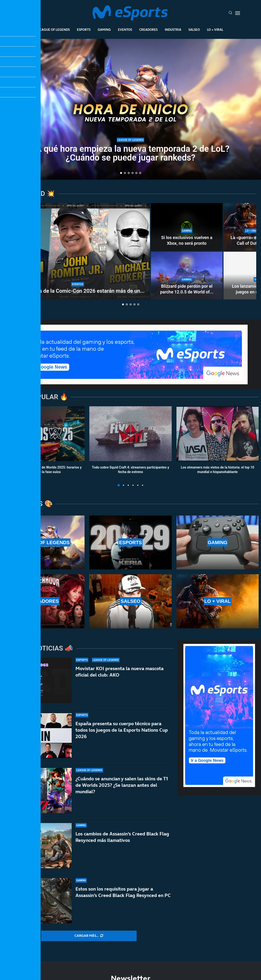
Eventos (125, 30)
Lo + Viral (215, 30)
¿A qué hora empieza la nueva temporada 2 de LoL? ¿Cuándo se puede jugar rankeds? (130, 153)
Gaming (104, 30)
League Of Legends (54, 30)
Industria (173, 30)
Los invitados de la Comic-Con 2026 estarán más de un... (77, 291)
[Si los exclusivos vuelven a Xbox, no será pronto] (187, 227)
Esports (84, 30)
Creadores (148, 30)
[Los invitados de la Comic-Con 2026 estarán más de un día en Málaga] (78, 251)
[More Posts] (89, 936)
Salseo (194, 30)
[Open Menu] (238, 13)
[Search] (230, 13)
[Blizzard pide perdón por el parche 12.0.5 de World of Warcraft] (187, 276)
